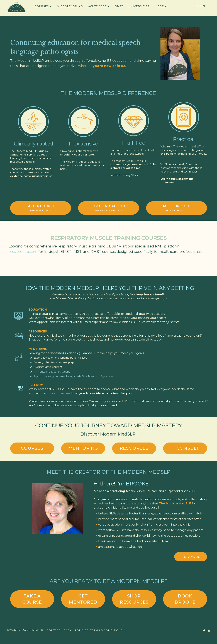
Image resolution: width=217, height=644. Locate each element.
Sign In (199, 6)
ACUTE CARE (99, 6)
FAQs (67, 630)
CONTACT (53, 630)
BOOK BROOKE (185, 599)
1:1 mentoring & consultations (52, 372)
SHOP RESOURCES (134, 599)
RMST (119, 6)
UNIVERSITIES (139, 6)
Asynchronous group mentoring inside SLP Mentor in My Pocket (74, 376)
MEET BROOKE (177, 208)
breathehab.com (23, 252)
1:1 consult (185, 448)
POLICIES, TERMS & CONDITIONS (99, 630)
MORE (161, 6)
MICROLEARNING (70, 6)
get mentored (83, 599)
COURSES (43, 6)
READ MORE (191, 557)
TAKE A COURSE (41, 208)
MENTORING (83, 448)
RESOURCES (134, 448)
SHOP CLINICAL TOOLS (109, 208)
